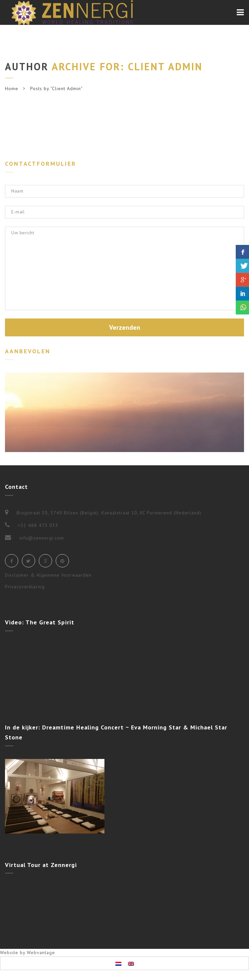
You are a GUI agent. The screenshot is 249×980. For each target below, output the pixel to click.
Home (12, 88)
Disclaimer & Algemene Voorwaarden (48, 575)
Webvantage (41, 952)
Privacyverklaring (25, 587)
